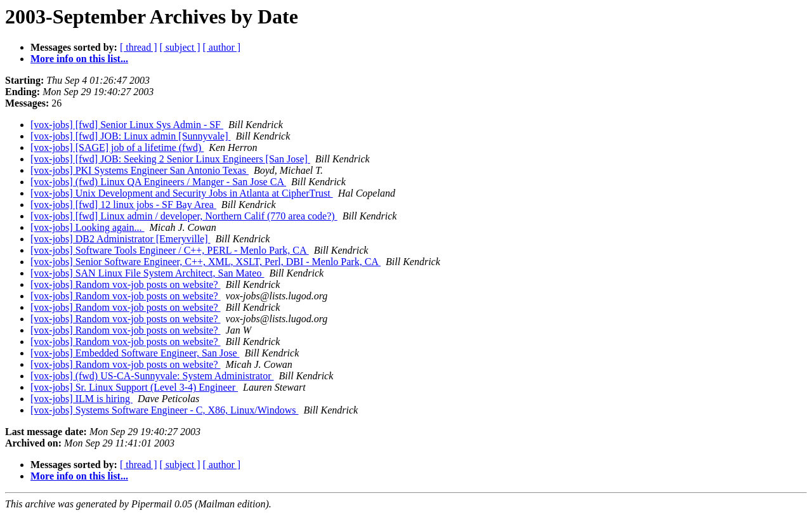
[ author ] (222, 47)
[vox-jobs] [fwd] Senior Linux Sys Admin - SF (127, 125)
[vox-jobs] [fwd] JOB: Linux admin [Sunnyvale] (131, 136)
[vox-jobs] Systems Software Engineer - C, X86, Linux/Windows (164, 410)
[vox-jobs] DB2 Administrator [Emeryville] (121, 239)
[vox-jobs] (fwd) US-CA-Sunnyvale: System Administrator (152, 376)
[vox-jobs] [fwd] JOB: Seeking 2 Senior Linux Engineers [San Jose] (170, 159)
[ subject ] (180, 47)
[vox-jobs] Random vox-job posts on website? (126, 284)
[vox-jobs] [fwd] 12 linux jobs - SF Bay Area (123, 205)
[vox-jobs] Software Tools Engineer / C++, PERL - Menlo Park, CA (170, 250)
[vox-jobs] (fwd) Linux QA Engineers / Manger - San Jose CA (158, 182)
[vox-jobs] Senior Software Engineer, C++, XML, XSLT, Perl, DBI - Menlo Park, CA (206, 262)
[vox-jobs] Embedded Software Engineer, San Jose (135, 353)
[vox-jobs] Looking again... (88, 227)
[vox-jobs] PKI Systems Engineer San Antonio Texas (140, 170)
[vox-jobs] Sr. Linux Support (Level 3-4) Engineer (134, 387)
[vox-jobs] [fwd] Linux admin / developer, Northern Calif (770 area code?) (184, 216)
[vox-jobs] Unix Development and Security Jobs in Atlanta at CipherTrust (182, 193)
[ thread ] (139, 47)
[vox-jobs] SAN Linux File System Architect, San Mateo (147, 273)
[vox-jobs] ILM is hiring (82, 399)
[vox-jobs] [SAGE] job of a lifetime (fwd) (117, 147)
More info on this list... (79, 59)
